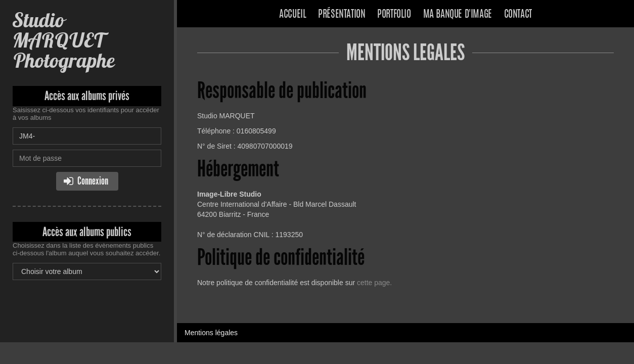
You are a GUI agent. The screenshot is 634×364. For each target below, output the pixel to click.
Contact (518, 15)
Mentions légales (211, 333)
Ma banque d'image (458, 15)
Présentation (342, 15)
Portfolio (394, 15)
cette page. (374, 283)
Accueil (292, 15)
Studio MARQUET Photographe (63, 40)
